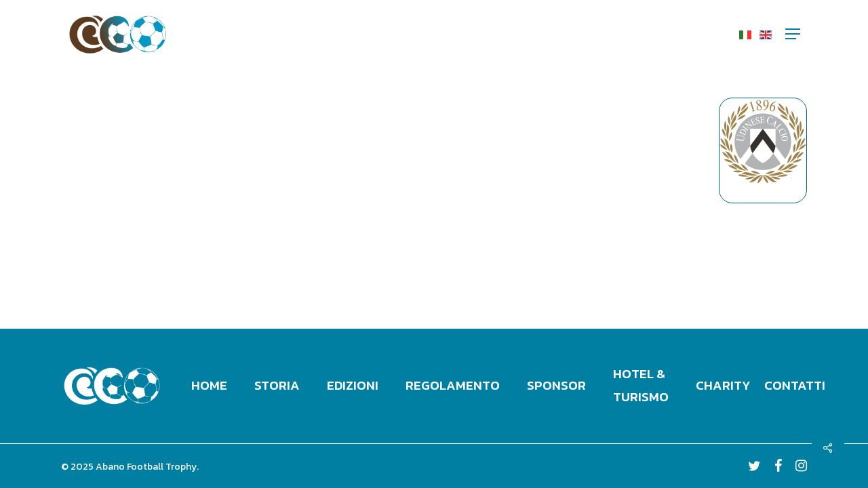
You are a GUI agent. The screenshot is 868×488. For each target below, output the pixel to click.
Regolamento (453, 385)
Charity (723, 385)
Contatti (795, 385)
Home (209, 385)
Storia (277, 385)
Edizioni (353, 385)
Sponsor (556, 385)
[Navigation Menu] (793, 34)
